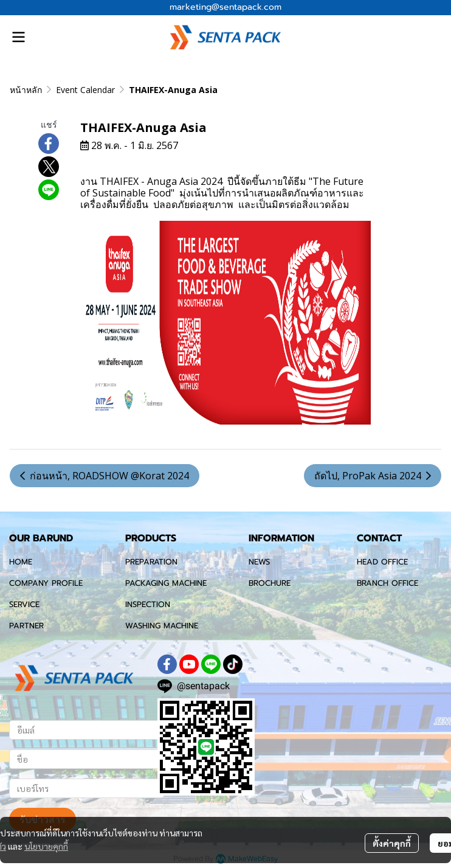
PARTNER (26, 626)
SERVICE (24, 604)
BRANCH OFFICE (387, 583)
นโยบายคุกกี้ (46, 846)
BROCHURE (270, 583)
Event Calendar (85, 90)
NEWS (259, 562)
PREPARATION (151, 562)
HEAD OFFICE (382, 562)
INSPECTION (148, 604)
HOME (21, 562)
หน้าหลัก (26, 90)
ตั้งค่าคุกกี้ (392, 843)
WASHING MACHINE (162, 626)
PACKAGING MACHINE (166, 583)
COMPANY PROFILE (46, 583)
